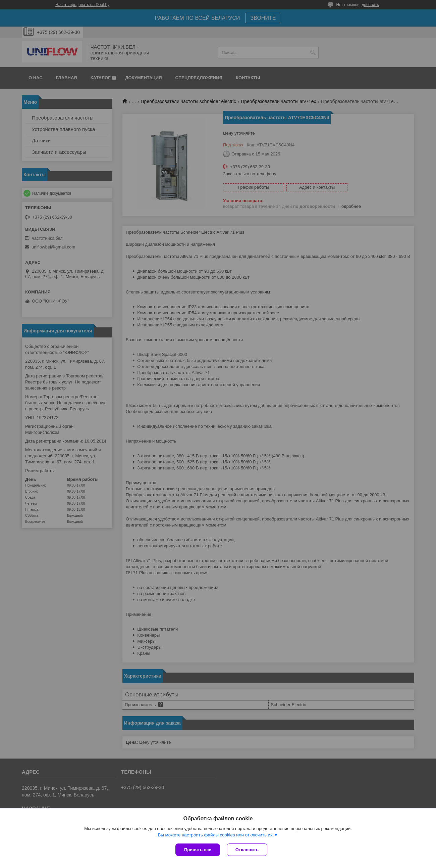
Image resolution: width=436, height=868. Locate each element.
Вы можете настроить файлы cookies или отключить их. (216, 835)
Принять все (198, 850)
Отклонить (247, 850)
